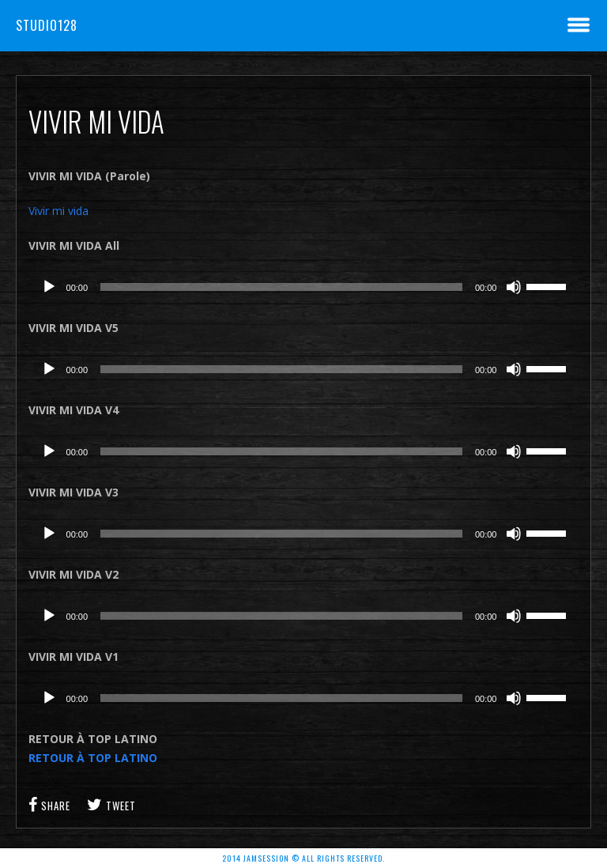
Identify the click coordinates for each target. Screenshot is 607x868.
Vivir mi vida (58, 211)
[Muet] (514, 287)
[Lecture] (49, 287)
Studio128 (47, 25)
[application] (304, 287)
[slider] (281, 287)
